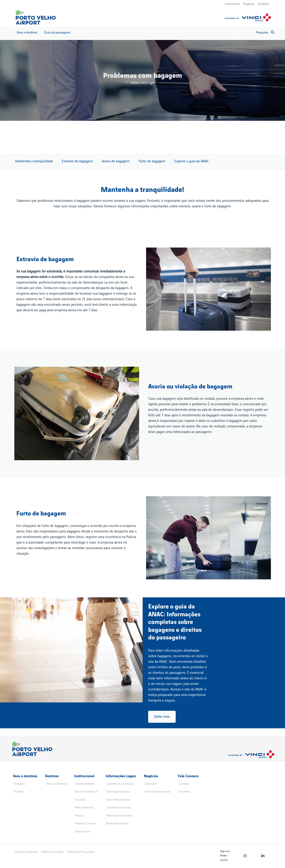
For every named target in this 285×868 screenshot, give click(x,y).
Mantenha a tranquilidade (34, 161)
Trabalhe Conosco (85, 824)
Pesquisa (265, 32)
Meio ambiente (84, 808)
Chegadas (20, 784)
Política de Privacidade (81, 852)
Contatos (184, 784)
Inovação (80, 800)
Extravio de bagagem (77, 161)
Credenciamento (85, 784)
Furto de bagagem (152, 161)
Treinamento (82, 832)
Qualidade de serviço (119, 808)
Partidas (18, 792)
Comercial (150, 784)
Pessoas (80, 816)
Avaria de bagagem (116, 161)
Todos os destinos (56, 784)
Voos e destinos (27, 32)
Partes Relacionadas (118, 800)
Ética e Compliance (86, 792)
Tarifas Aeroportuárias (157, 792)
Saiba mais (162, 717)
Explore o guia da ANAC (192, 161)
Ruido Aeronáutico (117, 824)
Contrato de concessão (120, 784)
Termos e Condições (26, 852)
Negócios (249, 4)
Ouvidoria (264, 4)
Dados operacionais (118, 792)
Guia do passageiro (57, 32)
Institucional (232, 4)
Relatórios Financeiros (119, 816)
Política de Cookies (52, 852)
